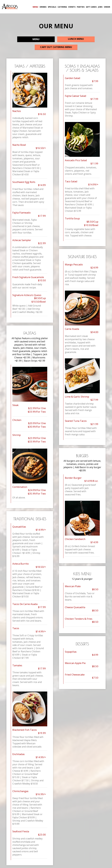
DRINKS (43, 7)
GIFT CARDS (91, 7)
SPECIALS (52, 7)
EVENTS (72, 7)
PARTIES (80, 7)
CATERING (62, 7)
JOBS (100, 7)
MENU (35, 7)
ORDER (107, 7)
